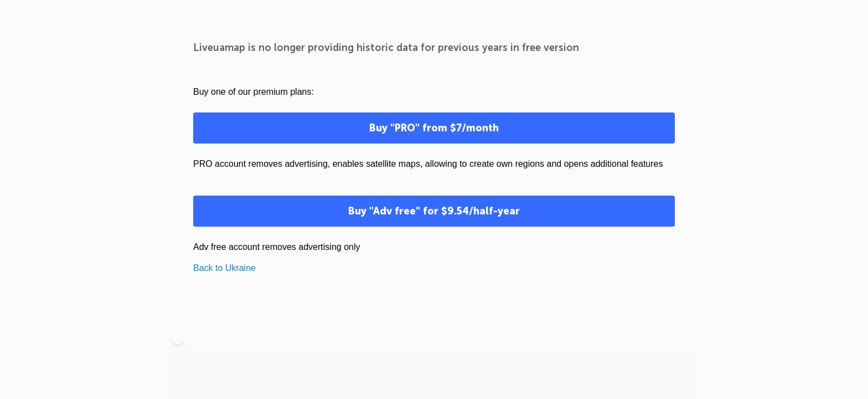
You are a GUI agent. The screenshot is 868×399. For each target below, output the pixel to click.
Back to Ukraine (224, 268)
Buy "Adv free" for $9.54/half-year (434, 211)
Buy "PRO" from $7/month (434, 128)
